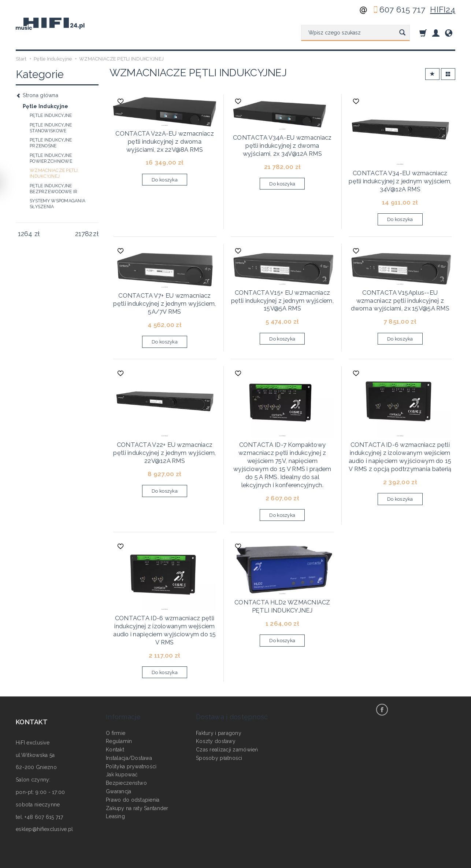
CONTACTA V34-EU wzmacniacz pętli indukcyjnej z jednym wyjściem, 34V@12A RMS (400, 176)
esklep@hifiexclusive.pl (44, 798)
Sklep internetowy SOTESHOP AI (422, 861)
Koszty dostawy (216, 699)
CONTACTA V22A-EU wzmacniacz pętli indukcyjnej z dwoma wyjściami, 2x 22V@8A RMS (164, 137)
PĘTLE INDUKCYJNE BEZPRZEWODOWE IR (53, 189)
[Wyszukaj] (402, 33)
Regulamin (119, 699)
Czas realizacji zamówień (227, 708)
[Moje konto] (436, 33)
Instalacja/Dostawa (129, 716)
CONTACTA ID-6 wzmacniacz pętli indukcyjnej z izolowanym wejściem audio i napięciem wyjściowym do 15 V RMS (165, 601)
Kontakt (115, 708)
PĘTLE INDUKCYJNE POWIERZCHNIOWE (51, 158)
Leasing (115, 775)
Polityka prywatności (131, 725)
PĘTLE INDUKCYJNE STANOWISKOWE (51, 128)
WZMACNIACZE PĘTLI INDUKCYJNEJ (54, 173)
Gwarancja (119, 750)
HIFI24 (443, 10)
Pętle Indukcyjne (45, 106)
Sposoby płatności (219, 716)
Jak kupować (122, 733)
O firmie (116, 691)
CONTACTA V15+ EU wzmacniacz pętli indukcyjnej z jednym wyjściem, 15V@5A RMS (282, 289)
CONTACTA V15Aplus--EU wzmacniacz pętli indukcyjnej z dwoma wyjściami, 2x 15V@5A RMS (400, 289)
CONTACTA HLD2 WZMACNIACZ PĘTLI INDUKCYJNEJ (282, 579)
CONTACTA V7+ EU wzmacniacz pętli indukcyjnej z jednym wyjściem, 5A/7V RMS (164, 292)
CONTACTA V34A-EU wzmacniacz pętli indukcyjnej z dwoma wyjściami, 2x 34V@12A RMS (282, 141)
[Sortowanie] (432, 74)
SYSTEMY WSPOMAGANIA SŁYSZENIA (58, 204)
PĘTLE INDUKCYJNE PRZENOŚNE (51, 143)
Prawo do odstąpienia (133, 758)
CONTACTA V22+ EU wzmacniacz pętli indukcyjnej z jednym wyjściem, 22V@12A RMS (164, 435)
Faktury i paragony (219, 691)
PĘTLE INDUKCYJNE (51, 115)
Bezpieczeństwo (126, 741)
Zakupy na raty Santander (137, 766)
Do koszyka (165, 173)
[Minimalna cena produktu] (25, 234)
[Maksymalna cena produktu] (84, 234)
